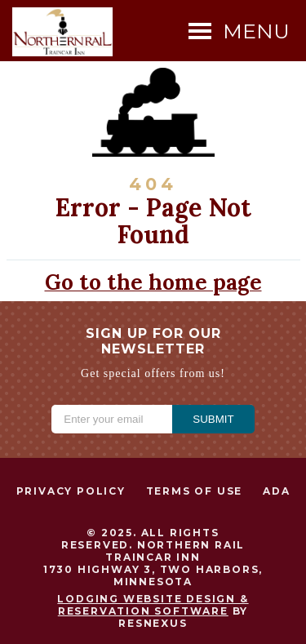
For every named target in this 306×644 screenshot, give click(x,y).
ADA (276, 491)
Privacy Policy (71, 491)
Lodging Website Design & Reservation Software (153, 605)
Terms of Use (195, 491)
